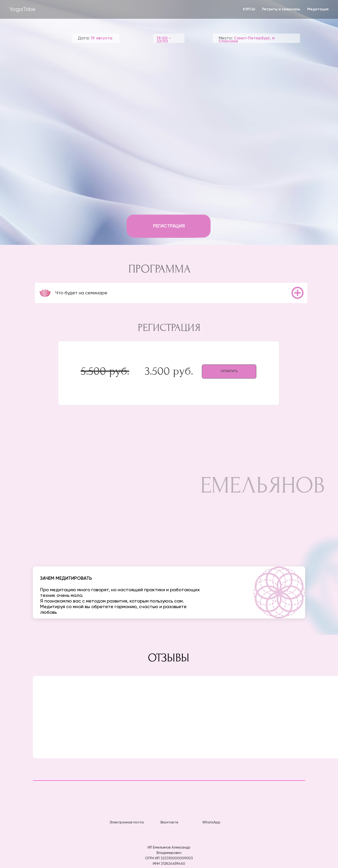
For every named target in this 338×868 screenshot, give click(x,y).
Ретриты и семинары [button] (281, 9)
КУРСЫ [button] (249, 9)
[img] (169, 810)
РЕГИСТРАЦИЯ (169, 226)
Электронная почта (127, 822)
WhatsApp (211, 822)
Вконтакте (169, 822)
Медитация (318, 9)
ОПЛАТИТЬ (229, 371)
